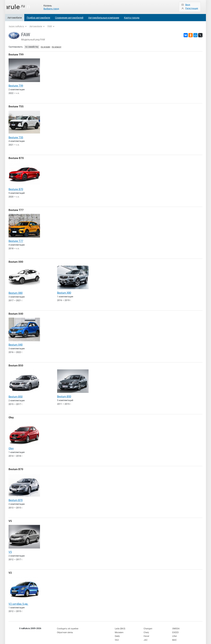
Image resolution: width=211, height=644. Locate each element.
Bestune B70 (16, 157)
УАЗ (117, 635)
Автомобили (15, 18)
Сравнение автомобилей (69, 18)
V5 (10, 518)
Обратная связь (65, 628)
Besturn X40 (16, 312)
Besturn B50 (16, 363)
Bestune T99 (16, 55)
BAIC (174, 635)
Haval (146, 632)
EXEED (175, 628)
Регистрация (192, 8)
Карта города (132, 18)
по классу (57, 47)
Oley (11, 415)
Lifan (175, 632)
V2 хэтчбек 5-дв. (18, 600)
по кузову (46, 47)
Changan (148, 625)
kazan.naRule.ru (17, 26)
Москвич (119, 628)
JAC (146, 635)
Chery (146, 628)
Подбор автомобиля (38, 18)
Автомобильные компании (104, 18)
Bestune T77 (16, 209)
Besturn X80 (16, 260)
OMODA (176, 625)
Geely (117, 632)
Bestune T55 (16, 106)
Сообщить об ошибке (68, 625)
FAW (50, 26)
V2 (10, 569)
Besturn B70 (16, 466)
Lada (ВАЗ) (120, 625)
